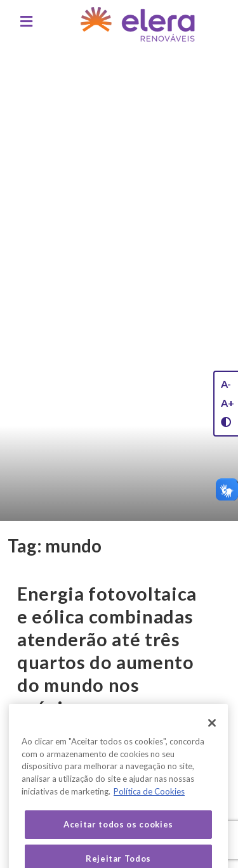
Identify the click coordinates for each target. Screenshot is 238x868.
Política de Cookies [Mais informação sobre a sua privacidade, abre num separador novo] (149, 801)
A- (226, 384)
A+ (228, 403)
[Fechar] (212, 732)
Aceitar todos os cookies (118, 834)
